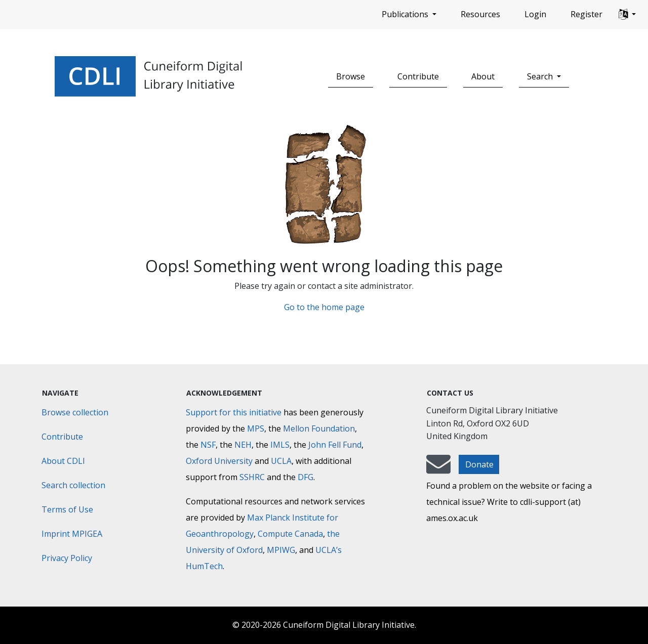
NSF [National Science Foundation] (208, 445)
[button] (627, 15)
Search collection (73, 485)
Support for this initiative (234, 412)
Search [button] (541, 76)
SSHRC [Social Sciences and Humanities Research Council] (252, 477)
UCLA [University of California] (281, 461)
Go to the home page (324, 307)
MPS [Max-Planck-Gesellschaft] (256, 428)
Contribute (418, 76)
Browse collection (75, 412)
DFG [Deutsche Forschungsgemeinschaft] (306, 477)
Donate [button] (479, 464)
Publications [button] (406, 14)
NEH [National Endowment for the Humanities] (243, 445)
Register (586, 14)
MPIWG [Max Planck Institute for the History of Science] (281, 550)
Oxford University (219, 461)
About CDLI (63, 461)
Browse (351, 76)
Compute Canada (290, 534)
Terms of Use (67, 509)
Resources (480, 14)
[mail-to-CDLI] (438, 469)
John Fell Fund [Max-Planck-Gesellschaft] (335, 445)
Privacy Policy (67, 558)
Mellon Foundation (319, 428)
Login (535, 14)
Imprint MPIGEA (72, 534)
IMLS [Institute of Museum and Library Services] (280, 445)
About (483, 76)
